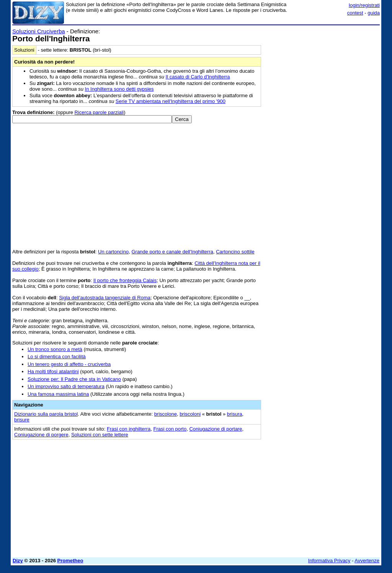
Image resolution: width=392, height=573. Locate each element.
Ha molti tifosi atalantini (53, 371)
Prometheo (70, 561)
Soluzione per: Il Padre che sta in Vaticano (74, 379)
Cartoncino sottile (235, 252)
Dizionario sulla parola (46, 414)
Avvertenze (367, 561)
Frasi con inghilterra (129, 429)
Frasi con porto (170, 429)
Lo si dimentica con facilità (57, 357)
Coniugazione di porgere (41, 435)
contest (355, 13)
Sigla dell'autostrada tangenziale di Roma (105, 298)
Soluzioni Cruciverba (39, 31)
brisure (22, 420)
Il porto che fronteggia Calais (125, 280)
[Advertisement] (322, 76)
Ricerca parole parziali (99, 112)
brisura (235, 414)
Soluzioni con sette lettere (100, 435)
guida (374, 13)
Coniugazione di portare (216, 429)
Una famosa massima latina (58, 394)
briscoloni (190, 414)
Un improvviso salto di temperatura (66, 386)
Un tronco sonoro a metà (55, 349)
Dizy (18, 561)
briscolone (166, 414)
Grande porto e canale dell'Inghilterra (172, 252)
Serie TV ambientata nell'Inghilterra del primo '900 (171, 101)
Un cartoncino (113, 252)
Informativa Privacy (329, 561)
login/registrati (364, 5)
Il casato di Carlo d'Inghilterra (198, 77)
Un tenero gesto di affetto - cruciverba (69, 364)
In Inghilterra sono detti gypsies (119, 89)
